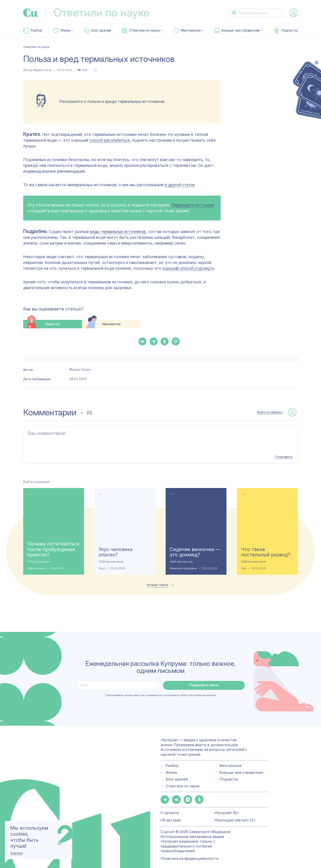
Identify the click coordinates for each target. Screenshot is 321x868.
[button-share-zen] (186, 795)
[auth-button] (294, 13)
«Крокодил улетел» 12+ (235, 815)
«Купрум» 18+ (227, 808)
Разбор (36, 31)
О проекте (170, 808)
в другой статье (180, 185)
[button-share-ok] (165, 341)
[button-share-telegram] (154, 341)
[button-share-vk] (142, 341)
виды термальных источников (118, 232)
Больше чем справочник (241, 31)
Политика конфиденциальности (189, 853)
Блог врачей (101, 31)
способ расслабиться (109, 140)
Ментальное (191, 31)
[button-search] (234, 13)
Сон (244, 564)
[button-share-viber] (176, 341)
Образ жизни (36, 564)
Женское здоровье (183, 564)
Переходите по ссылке (193, 205)
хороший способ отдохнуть (188, 268)
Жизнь (66, 31)
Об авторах (171, 815)
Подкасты (289, 31)
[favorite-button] (95, 70)
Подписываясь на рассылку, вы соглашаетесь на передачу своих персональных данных (161, 691)
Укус (102, 564)
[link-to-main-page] (31, 13)
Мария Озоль (43, 70)
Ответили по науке (144, 31)
